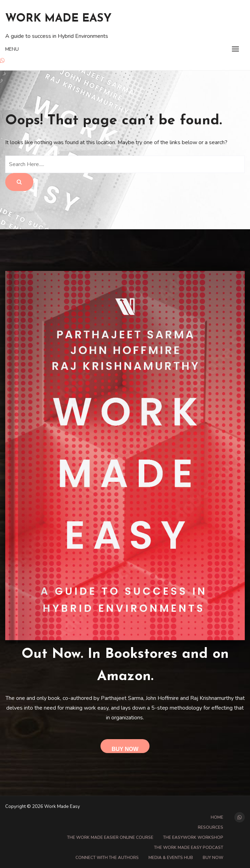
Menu (12, 49)
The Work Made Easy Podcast (189, 848)
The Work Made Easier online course (110, 837)
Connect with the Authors (107, 858)
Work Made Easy (58, 19)
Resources (211, 827)
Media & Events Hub (171, 858)
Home (217, 817)
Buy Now (125, 749)
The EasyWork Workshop (193, 837)
